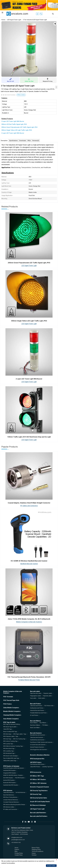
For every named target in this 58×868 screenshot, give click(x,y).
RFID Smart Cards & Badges (10, 756)
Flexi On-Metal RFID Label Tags (11, 758)
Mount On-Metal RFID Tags (10, 732)
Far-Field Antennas (20, 792)
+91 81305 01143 (16, 842)
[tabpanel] (29, 49)
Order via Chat (29, 80)
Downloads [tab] (23, 141)
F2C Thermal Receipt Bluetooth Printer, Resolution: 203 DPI (29, 677)
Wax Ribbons (43, 723)
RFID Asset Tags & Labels (10, 727)
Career (34, 853)
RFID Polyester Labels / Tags (11, 736)
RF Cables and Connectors (29, 506)
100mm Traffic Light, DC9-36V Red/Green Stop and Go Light (29, 437)
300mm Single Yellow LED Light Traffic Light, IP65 (17, 130)
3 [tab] (30, 74)
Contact (34, 855)
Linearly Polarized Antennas (11, 800)
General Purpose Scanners (37, 747)
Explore (17, 849)
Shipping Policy (36, 849)
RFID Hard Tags (7, 739)
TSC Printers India (49, 706)
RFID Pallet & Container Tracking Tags (13, 746)
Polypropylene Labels (36, 696)
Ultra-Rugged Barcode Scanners (39, 750)
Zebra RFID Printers (35, 767)
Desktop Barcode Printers (37, 708)
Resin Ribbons (34, 723)
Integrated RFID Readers (10, 773)
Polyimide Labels (47, 696)
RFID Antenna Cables (9, 807)
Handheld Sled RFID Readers (11, 785)
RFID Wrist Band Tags (9, 749)
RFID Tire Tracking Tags (19, 739)
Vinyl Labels (33, 698)
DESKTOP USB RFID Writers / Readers (13, 775)
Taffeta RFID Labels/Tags (10, 761)
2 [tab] (28, 74)
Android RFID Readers (9, 780)
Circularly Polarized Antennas (11, 802)
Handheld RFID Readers (9, 771)
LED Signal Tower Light (14, 20)
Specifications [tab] (13, 141)
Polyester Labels (48, 693)
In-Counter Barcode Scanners (38, 745)
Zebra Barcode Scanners (37, 737)
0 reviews (13, 95)
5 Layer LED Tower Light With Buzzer (13, 121)
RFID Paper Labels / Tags (20, 734)
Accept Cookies (51, 866)
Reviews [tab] (36, 141)
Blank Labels (42, 698)
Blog (16, 851)
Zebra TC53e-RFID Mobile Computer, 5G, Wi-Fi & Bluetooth (29, 619)
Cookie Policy (19, 855)
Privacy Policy (19, 853)
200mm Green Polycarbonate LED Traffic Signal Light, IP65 (19, 127)
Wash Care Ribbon (35, 728)
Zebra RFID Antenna (8, 792)
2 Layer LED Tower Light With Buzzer (13, 133)
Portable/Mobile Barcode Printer (29, 680)
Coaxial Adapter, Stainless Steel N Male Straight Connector (29, 503)
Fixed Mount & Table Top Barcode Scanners (41, 742)
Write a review (21, 95)
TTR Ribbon (45, 725)
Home (3, 20)
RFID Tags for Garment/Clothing (12, 724)
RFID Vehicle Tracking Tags (10, 741)
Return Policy (36, 848)
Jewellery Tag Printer (48, 767)
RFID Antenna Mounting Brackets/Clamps (14, 805)
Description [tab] (4, 141)
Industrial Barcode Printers (37, 710)
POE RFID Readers (20, 778)
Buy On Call (10, 80)
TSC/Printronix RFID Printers (37, 764)
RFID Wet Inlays (7, 734)
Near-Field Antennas (9, 795)
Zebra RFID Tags (8, 729)
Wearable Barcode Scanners (38, 735)
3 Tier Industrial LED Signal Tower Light (35, 20)
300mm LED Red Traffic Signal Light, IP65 (14, 124)
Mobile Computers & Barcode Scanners (29, 622)
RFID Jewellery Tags (9, 751)
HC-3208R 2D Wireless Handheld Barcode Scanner (29, 561)
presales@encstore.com (18, 840)
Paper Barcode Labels (36, 693)
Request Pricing (48, 80)
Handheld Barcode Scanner (29, 564)
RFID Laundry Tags (8, 744)
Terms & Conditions (38, 851)
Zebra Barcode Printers (36, 706)
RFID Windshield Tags (9, 753)
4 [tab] (33, 74)
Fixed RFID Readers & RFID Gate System (14, 768)
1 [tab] (25, 74)
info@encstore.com (17, 837)
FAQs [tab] (29, 141)
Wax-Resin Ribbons (35, 725)
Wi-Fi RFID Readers (8, 778)
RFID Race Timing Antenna (10, 797)
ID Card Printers (34, 715)
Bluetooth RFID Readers (10, 783)
